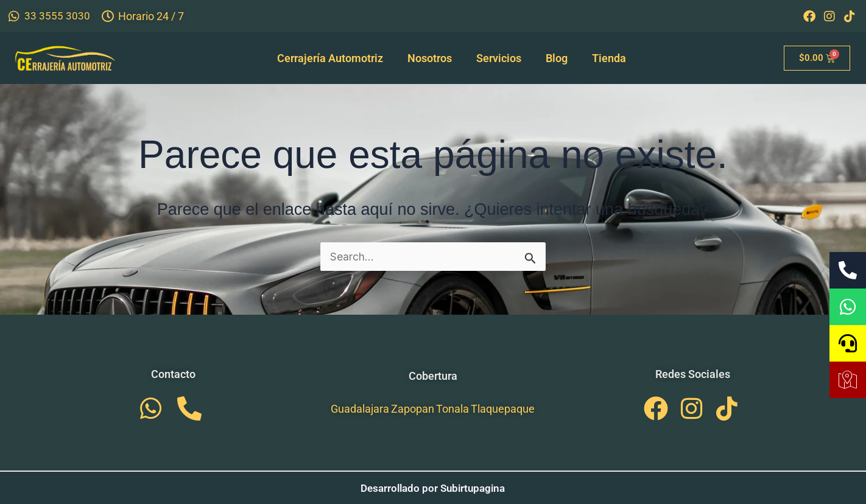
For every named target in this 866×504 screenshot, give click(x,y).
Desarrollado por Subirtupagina (433, 488)
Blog (557, 58)
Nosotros (430, 58)
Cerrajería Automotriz (330, 58)
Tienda (609, 58)
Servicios (499, 58)
